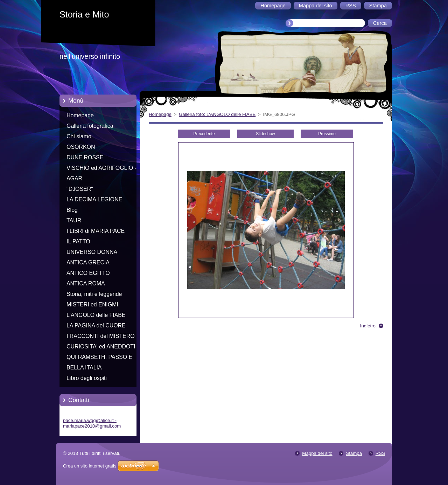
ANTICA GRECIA (88, 262)
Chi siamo (79, 136)
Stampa (354, 453)
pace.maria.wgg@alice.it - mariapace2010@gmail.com (92, 423)
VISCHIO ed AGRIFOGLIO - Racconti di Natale (101, 169)
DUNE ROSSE (85, 157)
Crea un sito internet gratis (90, 466)
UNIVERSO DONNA (92, 252)
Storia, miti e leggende (94, 294)
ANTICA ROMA (86, 283)
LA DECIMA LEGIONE (94, 199)
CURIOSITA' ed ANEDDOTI (101, 347)
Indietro (368, 326)
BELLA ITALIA (84, 368)
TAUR (74, 220)
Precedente (204, 134)
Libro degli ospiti (87, 378)
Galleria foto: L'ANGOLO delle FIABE (217, 114)
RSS (380, 453)
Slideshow (265, 134)
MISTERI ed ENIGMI (92, 304)
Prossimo (327, 134)
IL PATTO (78, 241)
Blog (72, 210)
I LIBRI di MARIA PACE (96, 231)
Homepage (80, 115)
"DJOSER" (80, 189)
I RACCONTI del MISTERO (101, 336)
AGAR (74, 178)
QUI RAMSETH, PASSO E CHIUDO (99, 358)
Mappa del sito (317, 453)
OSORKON (81, 147)
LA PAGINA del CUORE (96, 325)
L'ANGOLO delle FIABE (96, 315)
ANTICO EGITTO (88, 273)
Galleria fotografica (90, 126)
